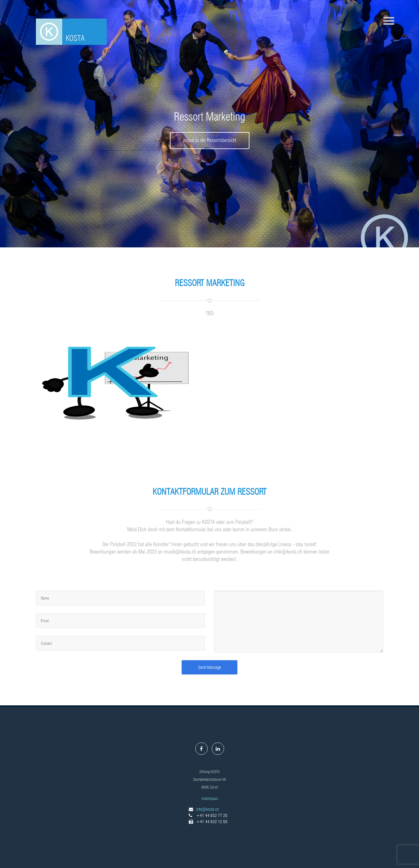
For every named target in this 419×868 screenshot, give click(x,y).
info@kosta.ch (207, 809)
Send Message (209, 667)
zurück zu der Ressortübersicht (210, 140)
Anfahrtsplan (210, 799)
